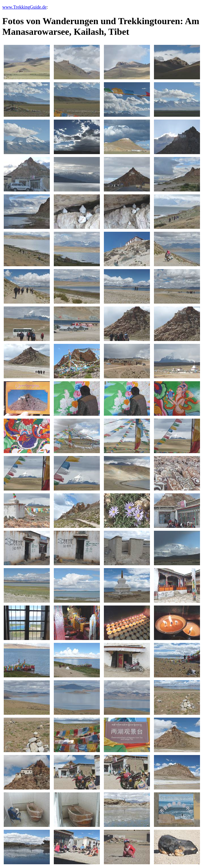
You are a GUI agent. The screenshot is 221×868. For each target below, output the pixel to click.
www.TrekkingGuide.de (24, 7)
